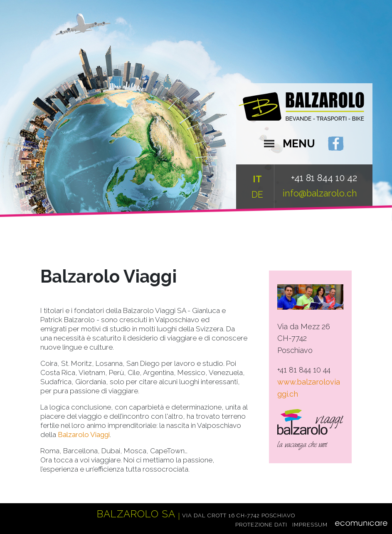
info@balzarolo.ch (320, 193)
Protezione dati (261, 524)
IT (257, 179)
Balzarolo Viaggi (84, 435)
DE (257, 195)
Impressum (310, 524)
